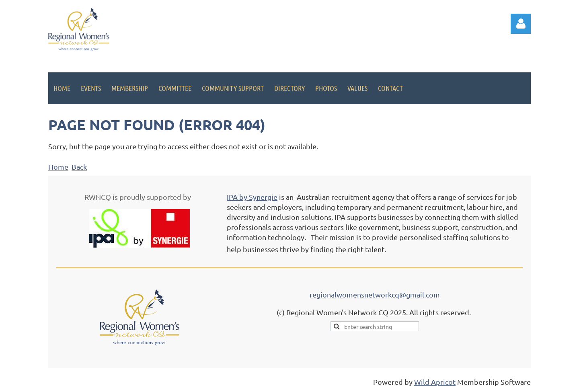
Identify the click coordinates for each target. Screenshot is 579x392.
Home (58, 167)
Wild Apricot (435, 382)
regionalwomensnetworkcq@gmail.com (375, 295)
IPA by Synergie (252, 197)
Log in (521, 24)
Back (79, 167)
